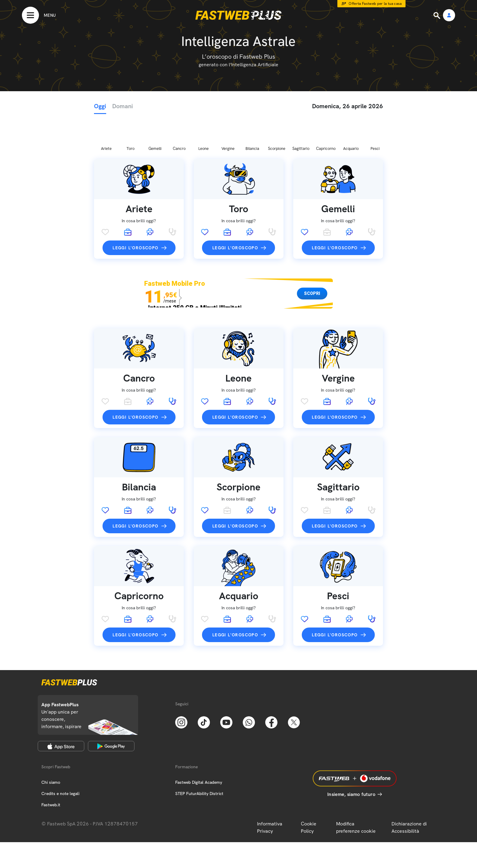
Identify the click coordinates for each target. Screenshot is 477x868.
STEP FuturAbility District (199, 762)
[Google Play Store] (111, 714)
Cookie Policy (309, 795)
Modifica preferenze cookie (356, 795)
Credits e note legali (60, 762)
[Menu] (39, 15)
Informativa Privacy (270, 795)
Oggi (100, 106)
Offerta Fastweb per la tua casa (375, 4)
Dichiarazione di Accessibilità (409, 795)
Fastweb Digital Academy (199, 750)
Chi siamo (51, 750)
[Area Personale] (449, 16)
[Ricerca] (437, 16)
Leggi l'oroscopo (135, 216)
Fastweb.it (51, 773)
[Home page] (238, 15)
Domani (123, 106)
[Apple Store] (61, 714)
